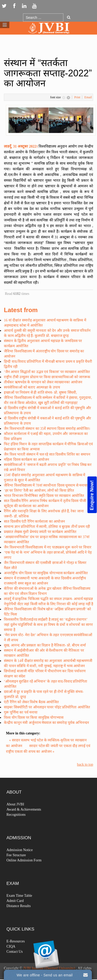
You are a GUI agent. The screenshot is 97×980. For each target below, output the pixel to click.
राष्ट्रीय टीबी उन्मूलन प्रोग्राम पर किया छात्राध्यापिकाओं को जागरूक (47, 377)
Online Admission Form (24, 872)
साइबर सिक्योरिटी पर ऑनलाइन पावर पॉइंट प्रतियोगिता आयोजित (47, 707)
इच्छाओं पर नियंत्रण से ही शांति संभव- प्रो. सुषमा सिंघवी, (40, 392)
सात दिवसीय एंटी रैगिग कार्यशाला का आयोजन (34, 521)
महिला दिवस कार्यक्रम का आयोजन (27, 460)
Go (69, 17)
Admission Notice (20, 861)
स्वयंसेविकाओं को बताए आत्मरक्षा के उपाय (32, 387)
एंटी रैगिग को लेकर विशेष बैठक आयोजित (31, 702)
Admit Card (15, 912)
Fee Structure (16, 867)
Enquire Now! (92, 495)
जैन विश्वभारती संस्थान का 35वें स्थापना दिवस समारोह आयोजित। (47, 429)
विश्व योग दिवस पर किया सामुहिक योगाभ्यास (34, 718)
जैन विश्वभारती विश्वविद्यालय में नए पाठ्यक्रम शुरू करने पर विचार (48, 547)
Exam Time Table (19, 907)
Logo (49, 38)
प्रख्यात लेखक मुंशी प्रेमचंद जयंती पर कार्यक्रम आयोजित (40, 532)
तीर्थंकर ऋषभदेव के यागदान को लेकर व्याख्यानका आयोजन (43, 382)
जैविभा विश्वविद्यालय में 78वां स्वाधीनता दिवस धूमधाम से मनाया (46, 485)
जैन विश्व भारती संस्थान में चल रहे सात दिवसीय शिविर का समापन (47, 454)
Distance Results (19, 917)
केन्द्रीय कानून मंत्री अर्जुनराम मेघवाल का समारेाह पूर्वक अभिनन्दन (46, 723)
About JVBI (15, 816)
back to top (85, 764)
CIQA (11, 958)
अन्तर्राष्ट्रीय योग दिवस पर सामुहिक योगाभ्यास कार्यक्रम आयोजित (46, 573)
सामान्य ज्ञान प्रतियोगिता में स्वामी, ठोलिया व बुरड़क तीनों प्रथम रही (47, 527)
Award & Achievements (24, 821)
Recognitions (16, 826)
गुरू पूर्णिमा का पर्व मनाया (21, 712)
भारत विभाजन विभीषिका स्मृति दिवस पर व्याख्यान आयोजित (44, 496)
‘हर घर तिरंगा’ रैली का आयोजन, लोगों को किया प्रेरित (39, 491)
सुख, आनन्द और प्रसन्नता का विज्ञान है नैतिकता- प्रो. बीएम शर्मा (45, 645)
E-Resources (16, 953)
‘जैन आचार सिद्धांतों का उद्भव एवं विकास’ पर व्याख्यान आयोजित (47, 372)
